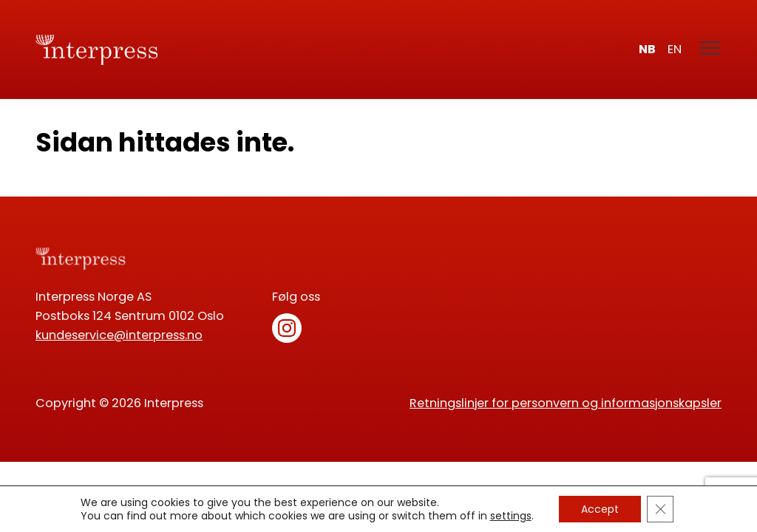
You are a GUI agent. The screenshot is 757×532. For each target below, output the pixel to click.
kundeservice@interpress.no (119, 335)
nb (647, 49)
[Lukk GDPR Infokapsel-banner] (660, 509)
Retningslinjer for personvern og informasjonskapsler (566, 403)
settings (511, 516)
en (675, 49)
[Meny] (710, 50)
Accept (600, 509)
